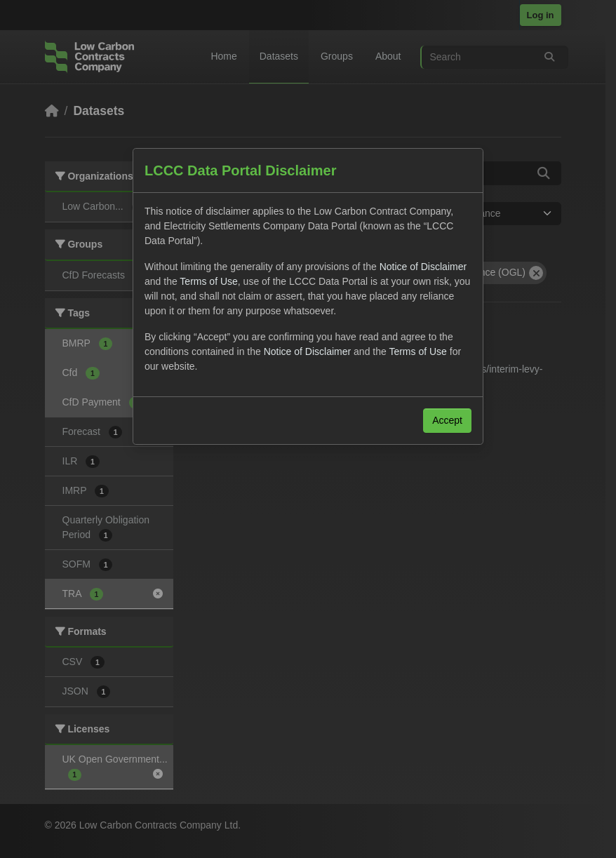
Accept (447, 420)
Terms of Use (208, 281)
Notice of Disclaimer (423, 267)
